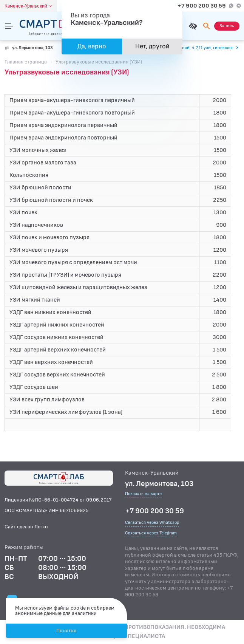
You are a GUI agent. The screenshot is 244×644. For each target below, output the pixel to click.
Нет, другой (152, 46)
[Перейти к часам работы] (192, 48)
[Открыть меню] (9, 26)
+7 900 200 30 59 (202, 6)
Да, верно (92, 46)
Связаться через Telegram (151, 533)
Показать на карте (143, 494)
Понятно (66, 631)
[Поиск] (207, 26)
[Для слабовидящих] (193, 26)
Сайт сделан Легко (26, 527)
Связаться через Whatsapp (152, 522)
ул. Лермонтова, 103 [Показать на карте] (32, 48)
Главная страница (26, 62)
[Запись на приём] (227, 26)
